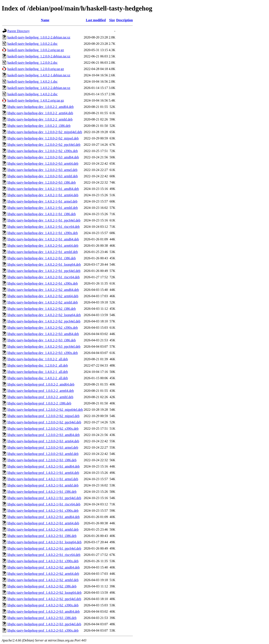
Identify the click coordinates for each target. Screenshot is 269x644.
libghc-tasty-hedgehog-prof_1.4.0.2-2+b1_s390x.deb (43, 561)
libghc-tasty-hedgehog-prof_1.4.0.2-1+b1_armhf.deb (43, 485)
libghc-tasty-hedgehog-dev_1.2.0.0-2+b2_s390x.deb (43, 151)
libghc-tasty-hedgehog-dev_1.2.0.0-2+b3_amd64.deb (43, 157)
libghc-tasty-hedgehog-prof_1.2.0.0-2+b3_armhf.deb (43, 454)
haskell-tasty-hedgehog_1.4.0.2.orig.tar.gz (36, 100)
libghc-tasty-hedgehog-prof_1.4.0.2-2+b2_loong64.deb (44, 593)
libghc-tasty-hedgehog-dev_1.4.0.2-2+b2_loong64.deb (44, 315)
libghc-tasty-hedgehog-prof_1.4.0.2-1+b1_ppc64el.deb (44, 498)
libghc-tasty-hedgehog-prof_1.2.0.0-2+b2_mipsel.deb (43, 416)
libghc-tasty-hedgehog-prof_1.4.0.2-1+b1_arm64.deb (43, 473)
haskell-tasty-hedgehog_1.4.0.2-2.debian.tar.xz (39, 88)
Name (45, 20)
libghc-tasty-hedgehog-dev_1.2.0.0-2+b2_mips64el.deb (45, 132)
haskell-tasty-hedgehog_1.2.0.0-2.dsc (32, 63)
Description (125, 20)
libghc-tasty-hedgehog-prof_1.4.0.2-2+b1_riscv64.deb (44, 555)
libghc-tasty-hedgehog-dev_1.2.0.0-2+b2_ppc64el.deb (44, 145)
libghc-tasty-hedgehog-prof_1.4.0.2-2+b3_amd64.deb (44, 612)
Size (112, 20)
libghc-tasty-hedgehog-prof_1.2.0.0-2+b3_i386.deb (42, 460)
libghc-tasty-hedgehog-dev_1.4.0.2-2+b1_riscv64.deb (44, 277)
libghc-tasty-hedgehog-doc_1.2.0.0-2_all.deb (38, 365)
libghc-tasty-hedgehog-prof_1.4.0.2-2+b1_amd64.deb (44, 517)
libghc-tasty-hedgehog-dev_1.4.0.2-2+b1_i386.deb (42, 258)
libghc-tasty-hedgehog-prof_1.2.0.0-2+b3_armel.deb (43, 447)
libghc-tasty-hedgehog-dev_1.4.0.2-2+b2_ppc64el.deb (44, 321)
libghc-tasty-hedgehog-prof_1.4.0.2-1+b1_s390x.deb (43, 511)
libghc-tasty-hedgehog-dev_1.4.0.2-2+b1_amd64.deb (43, 239)
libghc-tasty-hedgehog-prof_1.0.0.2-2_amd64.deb (41, 384)
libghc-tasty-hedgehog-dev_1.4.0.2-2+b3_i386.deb (42, 340)
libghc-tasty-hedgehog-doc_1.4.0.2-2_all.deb (38, 378)
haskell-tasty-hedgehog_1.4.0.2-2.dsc (32, 94)
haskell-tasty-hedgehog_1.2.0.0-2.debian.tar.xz (39, 56)
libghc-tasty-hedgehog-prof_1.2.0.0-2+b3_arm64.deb (43, 441)
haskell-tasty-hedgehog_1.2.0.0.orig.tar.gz (36, 69)
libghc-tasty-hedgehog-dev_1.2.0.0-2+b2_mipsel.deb (43, 138)
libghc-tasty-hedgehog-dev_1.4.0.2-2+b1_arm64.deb (43, 246)
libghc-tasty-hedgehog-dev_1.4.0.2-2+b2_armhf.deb (43, 302)
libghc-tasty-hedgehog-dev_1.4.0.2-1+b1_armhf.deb (43, 208)
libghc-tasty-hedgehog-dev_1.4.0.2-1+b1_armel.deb (42, 201)
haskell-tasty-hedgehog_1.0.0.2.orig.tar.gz (36, 50)
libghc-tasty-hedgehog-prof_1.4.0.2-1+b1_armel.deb (43, 479)
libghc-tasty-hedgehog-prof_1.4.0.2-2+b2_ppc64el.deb (44, 599)
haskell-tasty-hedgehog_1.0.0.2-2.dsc (32, 44)
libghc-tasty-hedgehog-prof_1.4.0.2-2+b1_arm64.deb (43, 523)
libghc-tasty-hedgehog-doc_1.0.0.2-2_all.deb (38, 359)
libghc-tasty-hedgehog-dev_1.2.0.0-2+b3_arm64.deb (43, 164)
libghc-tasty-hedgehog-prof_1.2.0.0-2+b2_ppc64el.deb (44, 422)
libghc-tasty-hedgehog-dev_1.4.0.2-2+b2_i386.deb (42, 309)
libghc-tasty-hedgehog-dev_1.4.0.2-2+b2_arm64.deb (43, 296)
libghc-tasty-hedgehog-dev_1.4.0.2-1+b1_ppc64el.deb (44, 220)
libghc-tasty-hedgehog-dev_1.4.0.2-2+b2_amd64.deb (43, 290)
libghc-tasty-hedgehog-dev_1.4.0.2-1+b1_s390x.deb (43, 233)
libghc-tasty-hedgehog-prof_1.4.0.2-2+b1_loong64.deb (44, 542)
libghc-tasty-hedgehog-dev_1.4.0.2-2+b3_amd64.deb (43, 334)
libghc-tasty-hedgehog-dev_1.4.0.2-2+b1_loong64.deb (44, 264)
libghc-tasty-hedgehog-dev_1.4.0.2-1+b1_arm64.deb (43, 195)
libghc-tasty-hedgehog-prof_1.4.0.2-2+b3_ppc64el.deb (44, 624)
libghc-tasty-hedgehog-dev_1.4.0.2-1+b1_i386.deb (42, 214)
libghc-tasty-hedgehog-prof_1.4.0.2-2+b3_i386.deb (42, 618)
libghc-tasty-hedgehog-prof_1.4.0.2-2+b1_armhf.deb (43, 529)
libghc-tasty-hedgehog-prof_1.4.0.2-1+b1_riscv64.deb (44, 504)
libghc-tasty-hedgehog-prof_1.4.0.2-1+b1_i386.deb (42, 492)
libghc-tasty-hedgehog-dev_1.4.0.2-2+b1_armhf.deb (43, 252)
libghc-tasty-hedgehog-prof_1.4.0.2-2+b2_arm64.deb (43, 574)
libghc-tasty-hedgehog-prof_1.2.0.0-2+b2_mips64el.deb (45, 410)
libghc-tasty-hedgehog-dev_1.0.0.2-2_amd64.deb (40, 107)
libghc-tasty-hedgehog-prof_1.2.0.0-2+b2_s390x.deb (43, 429)
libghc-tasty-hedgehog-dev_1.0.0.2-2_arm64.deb (40, 113)
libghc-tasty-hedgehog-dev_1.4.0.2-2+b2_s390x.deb (43, 328)
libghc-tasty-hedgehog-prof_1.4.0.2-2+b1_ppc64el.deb (44, 548)
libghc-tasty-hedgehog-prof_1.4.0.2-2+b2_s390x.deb (43, 605)
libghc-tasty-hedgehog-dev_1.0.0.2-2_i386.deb (39, 126)
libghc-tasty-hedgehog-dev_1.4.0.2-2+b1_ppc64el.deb (44, 271)
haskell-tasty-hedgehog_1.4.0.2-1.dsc (32, 81)
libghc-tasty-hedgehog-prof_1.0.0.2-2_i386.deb (39, 403)
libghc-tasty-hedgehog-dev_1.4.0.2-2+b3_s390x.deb (43, 353)
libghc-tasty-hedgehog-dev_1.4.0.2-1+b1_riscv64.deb (44, 227)
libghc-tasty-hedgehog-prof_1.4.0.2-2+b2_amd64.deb (44, 567)
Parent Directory (18, 31)
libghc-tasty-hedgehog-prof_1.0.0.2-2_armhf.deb (40, 397)
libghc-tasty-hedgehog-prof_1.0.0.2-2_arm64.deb (41, 391)
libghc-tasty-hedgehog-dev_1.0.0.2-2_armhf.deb (40, 119)
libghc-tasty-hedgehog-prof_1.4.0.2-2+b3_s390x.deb (43, 630)
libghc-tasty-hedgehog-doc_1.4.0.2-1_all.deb (38, 372)
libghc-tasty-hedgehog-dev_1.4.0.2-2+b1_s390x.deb (43, 283)
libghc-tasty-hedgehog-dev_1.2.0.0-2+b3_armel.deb (42, 170)
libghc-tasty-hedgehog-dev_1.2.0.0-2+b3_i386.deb (42, 182)
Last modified (96, 20)
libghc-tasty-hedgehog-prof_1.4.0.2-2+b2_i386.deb (42, 586)
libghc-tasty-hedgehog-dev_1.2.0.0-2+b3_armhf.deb (43, 176)
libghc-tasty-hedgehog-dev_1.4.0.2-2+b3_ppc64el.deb (44, 347)
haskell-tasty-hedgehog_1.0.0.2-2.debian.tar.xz (39, 37)
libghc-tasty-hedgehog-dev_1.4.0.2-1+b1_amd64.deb (43, 189)
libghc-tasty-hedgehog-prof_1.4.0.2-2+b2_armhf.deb (43, 580)
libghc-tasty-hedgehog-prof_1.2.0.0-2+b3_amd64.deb (44, 435)
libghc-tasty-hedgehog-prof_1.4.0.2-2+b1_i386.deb (42, 536)
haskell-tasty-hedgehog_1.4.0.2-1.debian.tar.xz (39, 75)
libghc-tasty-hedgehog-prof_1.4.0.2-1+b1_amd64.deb (44, 466)
